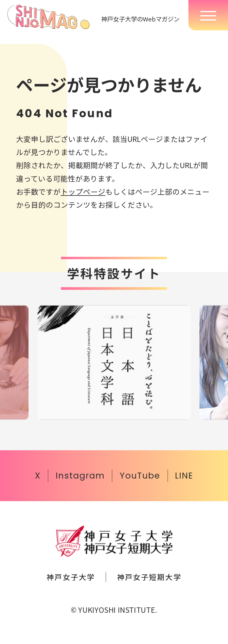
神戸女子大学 (71, 577)
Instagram (80, 476)
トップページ (83, 192)
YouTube (140, 476)
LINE (184, 476)
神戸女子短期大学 (149, 577)
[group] (114, 362)
